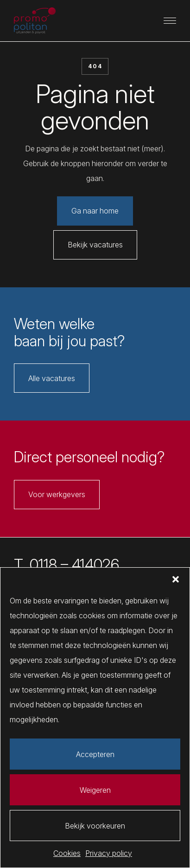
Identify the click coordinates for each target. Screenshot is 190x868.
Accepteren (95, 754)
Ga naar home (95, 211)
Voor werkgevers (57, 494)
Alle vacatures (52, 378)
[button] (176, 579)
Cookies (67, 853)
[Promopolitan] (35, 21)
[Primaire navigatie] (170, 21)
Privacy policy (109, 853)
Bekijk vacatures (95, 245)
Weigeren (95, 790)
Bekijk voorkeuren (95, 826)
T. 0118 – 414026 (66, 565)
